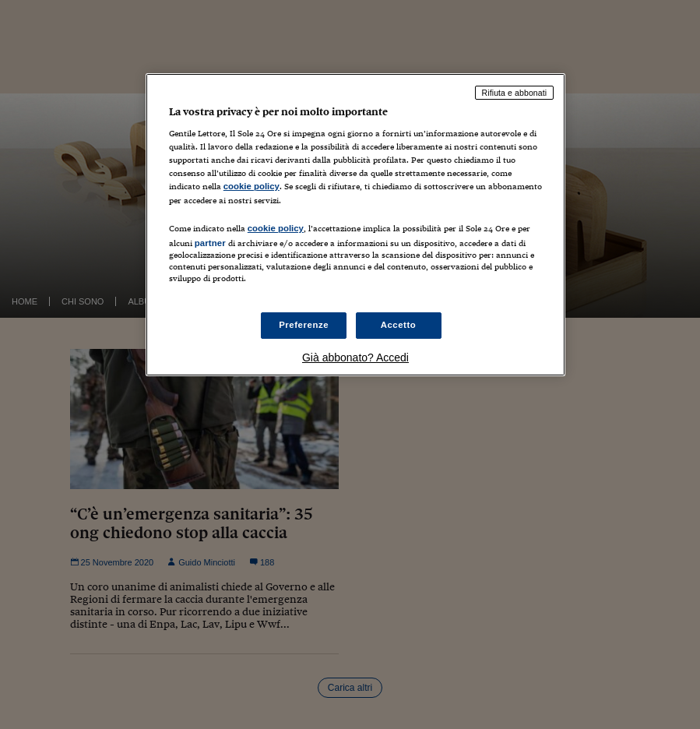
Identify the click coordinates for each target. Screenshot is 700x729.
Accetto (399, 325)
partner (210, 243)
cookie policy (252, 186)
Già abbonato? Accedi (355, 357)
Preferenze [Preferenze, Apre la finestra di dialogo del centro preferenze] (304, 325)
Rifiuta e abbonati (515, 93)
